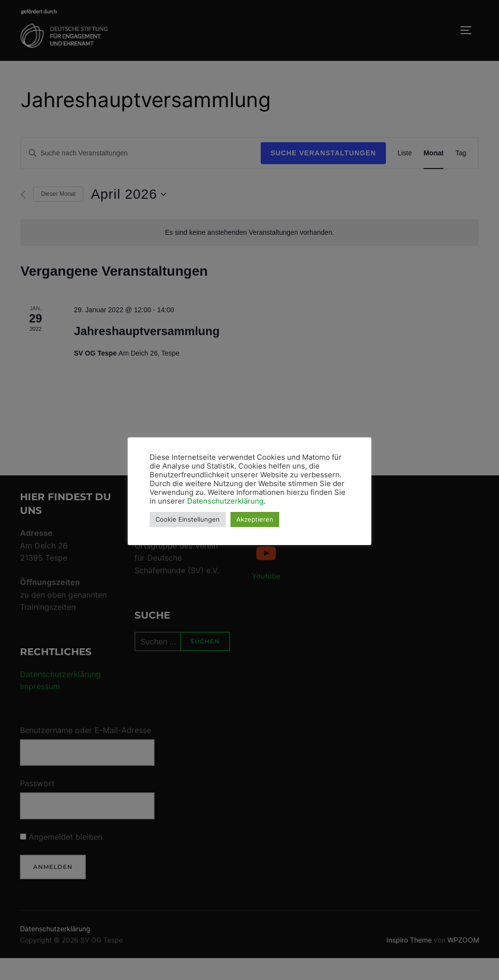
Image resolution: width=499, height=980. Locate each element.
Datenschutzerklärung (225, 501)
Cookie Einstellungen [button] (188, 519)
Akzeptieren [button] (255, 519)
